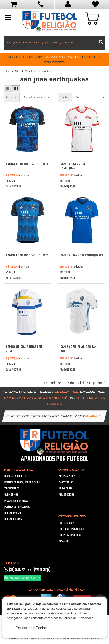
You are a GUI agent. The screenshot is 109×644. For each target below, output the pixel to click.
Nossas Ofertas (13, 519)
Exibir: (65, 97)
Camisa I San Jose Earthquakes (27, 164)
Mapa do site (66, 542)
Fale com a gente (68, 523)
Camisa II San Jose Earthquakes (73, 166)
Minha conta (66, 489)
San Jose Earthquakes (38, 71)
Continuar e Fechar (31, 628)
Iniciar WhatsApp (22, 578)
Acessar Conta (67, 477)
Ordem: (12, 97)
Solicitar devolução (70, 536)
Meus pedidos (67, 495)
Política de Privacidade (17, 507)
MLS (18, 71)
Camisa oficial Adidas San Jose (24, 349)
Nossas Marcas (13, 513)
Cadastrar (93, 416)
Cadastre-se (66, 483)
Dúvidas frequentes (15, 477)
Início (7, 71)
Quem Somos (11, 495)
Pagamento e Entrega (16, 501)
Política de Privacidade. (78, 618)
